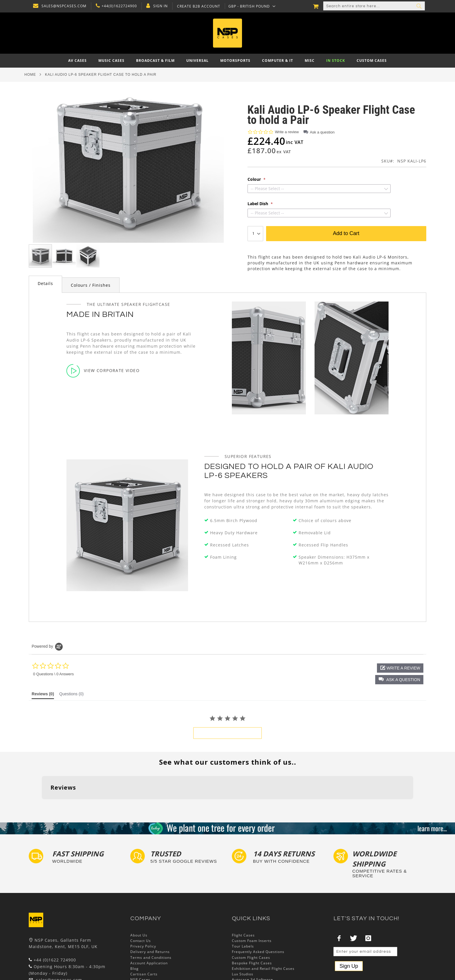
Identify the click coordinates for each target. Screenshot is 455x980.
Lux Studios (243, 938)
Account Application (149, 927)
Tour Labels (243, 910)
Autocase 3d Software (252, 944)
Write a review (287, 132)
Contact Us (141, 905)
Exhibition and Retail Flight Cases (263, 933)
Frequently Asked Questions (258, 916)
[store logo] (228, 33)
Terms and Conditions (151, 922)
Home (30, 75)
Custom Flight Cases (251, 922)
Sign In (159, 6)
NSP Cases (140, 944)
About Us (139, 899)
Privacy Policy (143, 910)
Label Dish (258, 204)
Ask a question (322, 132)
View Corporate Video (103, 371)
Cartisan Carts (144, 938)
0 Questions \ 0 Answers (53, 674)
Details (45, 283)
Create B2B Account (197, 6)
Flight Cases (243, 899)
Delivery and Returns (150, 916)
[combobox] (374, 6)
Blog (134, 933)
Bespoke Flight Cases (252, 927)
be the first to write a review (227, 733)
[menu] (228, 61)
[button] (251, 6)
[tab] (45, 284)
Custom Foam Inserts (252, 905)
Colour (255, 179)
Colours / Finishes (91, 285)
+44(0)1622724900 (118, 6)
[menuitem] (77, 61)
